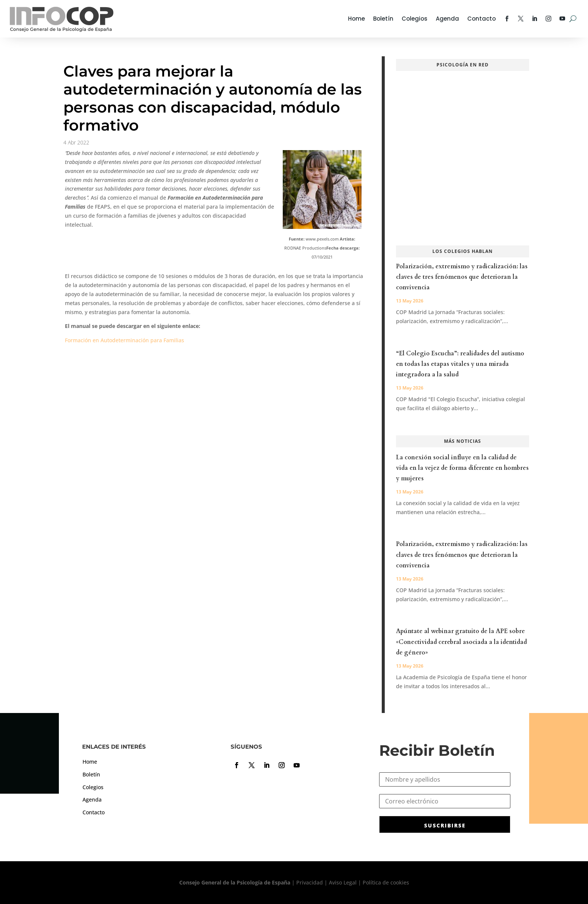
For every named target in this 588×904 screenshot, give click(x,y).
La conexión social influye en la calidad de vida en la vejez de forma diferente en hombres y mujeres (462, 468)
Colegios (415, 19)
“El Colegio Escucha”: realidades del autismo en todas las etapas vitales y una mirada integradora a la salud (460, 364)
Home (356, 19)
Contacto (481, 19)
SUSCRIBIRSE (445, 825)
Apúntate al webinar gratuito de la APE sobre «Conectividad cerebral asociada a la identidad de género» (461, 642)
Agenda (447, 19)
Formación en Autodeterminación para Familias (124, 340)
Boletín (383, 19)
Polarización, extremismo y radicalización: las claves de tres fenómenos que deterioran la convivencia (462, 277)
